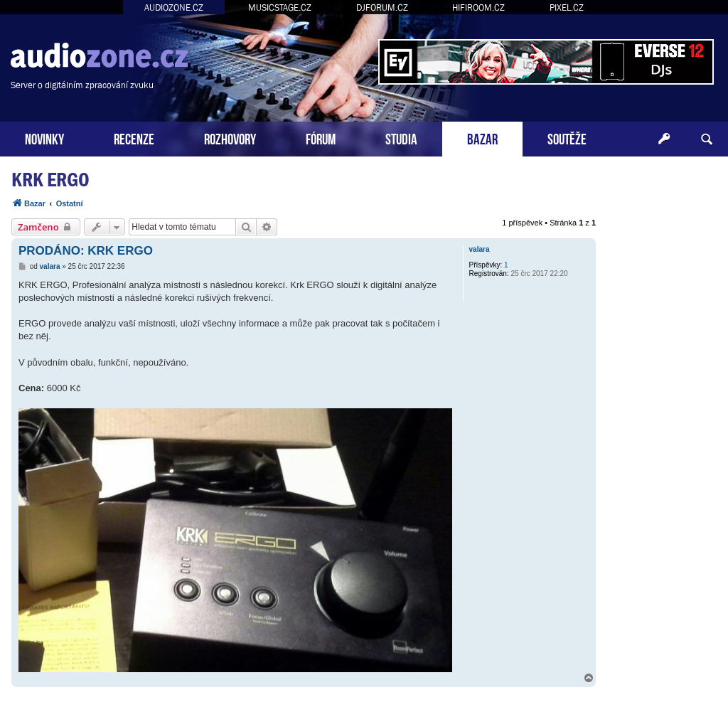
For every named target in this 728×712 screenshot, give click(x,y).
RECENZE (134, 138)
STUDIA (401, 138)
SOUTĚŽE (567, 138)
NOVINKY (44, 138)
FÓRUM (321, 138)
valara (480, 249)
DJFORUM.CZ (382, 7)
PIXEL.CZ (567, 7)
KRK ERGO (50, 180)
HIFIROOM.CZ (478, 7)
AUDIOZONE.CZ (174, 7)
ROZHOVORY (230, 138)
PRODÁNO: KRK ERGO (86, 251)
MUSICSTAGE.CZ (280, 7)
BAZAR (482, 138)
